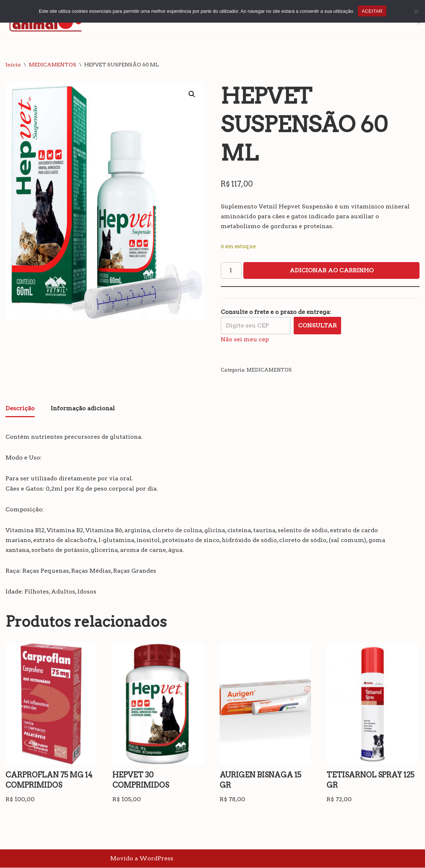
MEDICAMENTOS (53, 65)
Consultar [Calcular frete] (317, 325)
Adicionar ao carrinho (332, 270)
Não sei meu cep (245, 339)
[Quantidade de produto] (231, 270)
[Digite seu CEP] (256, 326)
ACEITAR (372, 11)
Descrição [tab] (20, 408)
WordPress (156, 859)
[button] (192, 94)
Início (13, 65)
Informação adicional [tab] (83, 408)
